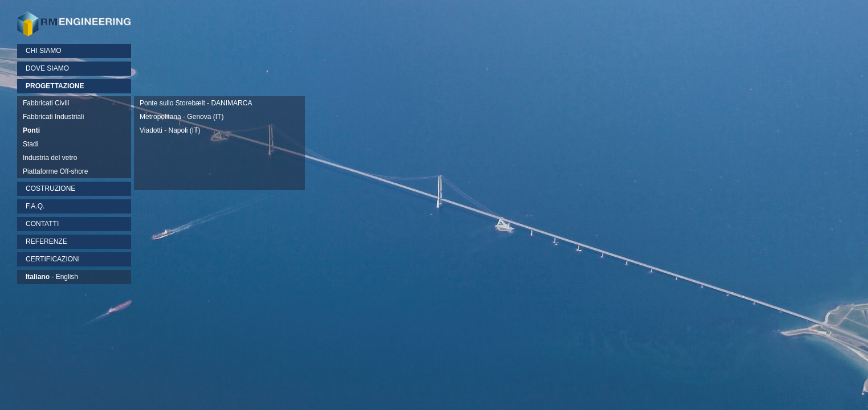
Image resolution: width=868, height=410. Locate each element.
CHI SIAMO (44, 51)
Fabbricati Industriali (53, 117)
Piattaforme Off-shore (56, 171)
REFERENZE (46, 241)
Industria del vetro (50, 158)
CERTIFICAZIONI (53, 259)
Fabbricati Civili (46, 103)
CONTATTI (42, 224)
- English (52, 277)
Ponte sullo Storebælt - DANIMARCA (196, 103)
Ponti (31, 130)
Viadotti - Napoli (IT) (170, 130)
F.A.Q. (35, 206)
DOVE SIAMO (47, 68)
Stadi (30, 144)
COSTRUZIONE (50, 188)
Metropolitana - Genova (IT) (182, 117)
